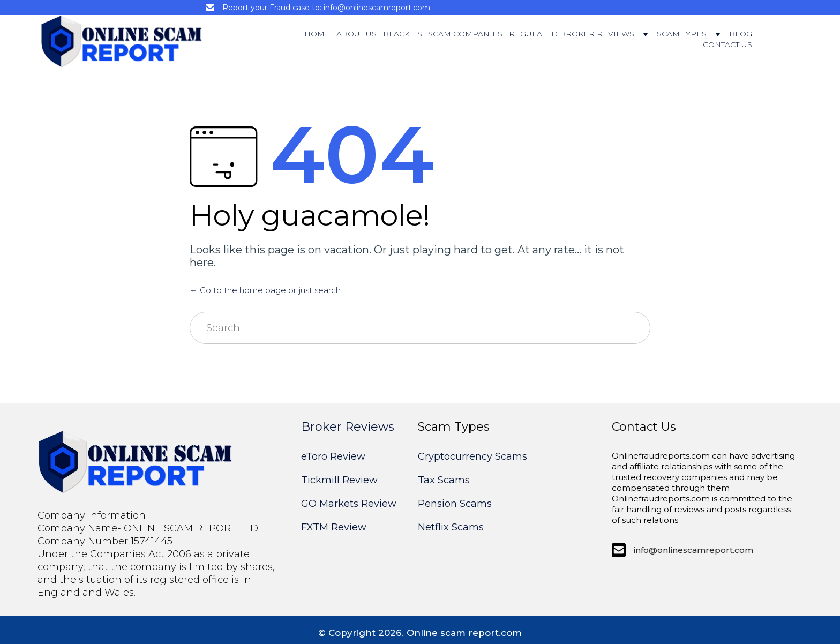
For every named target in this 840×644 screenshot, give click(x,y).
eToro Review (333, 456)
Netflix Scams (451, 527)
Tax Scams (444, 480)
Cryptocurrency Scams (472, 456)
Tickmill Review (339, 480)
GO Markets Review (349, 504)
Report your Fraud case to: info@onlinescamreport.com (326, 8)
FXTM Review (334, 527)
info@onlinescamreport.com (693, 550)
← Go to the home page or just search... (268, 290)
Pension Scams (455, 504)
